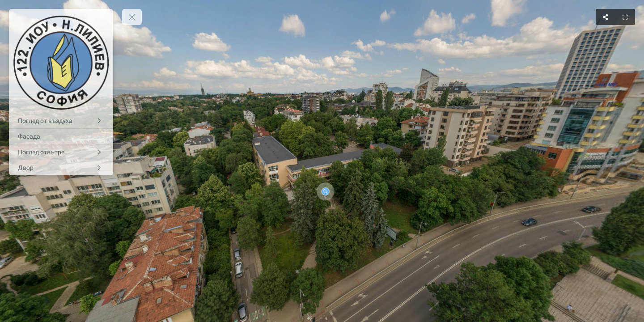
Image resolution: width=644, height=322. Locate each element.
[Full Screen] (625, 17)
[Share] (606, 17)
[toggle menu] (132, 17)
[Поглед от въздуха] (61, 121)
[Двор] (61, 168)
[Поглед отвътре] (61, 152)
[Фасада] (61, 136)
